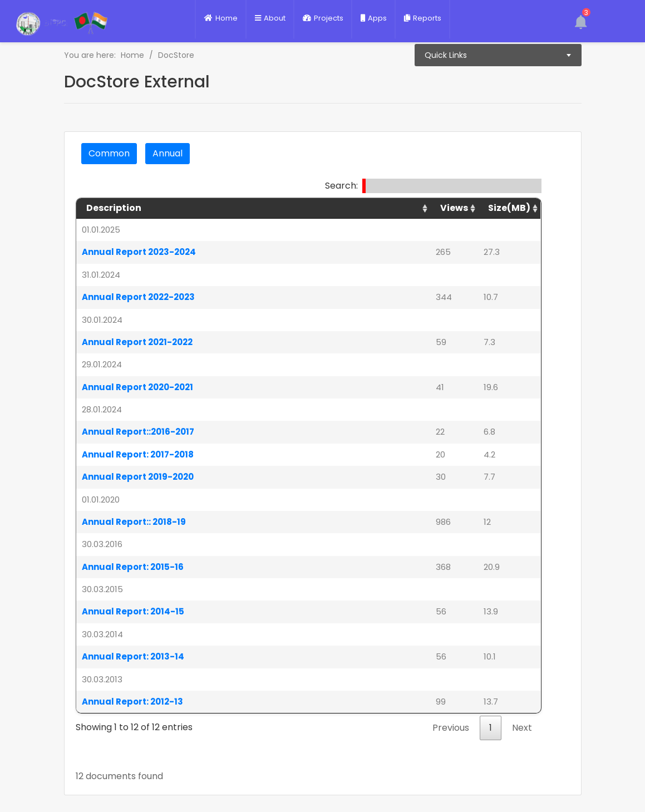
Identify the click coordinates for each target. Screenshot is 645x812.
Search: (433, 186)
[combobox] (498, 55)
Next (522, 728)
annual (168, 153)
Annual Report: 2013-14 (133, 656)
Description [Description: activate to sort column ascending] (114, 208)
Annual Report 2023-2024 (139, 252)
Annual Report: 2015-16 (133, 567)
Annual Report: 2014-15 (133, 611)
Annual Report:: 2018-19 (134, 522)
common (109, 153)
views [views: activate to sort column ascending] (454, 208)
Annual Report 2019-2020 (138, 477)
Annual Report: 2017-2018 (138, 454)
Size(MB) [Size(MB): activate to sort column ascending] (509, 208)
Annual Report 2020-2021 (137, 387)
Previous (451, 728)
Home (132, 55)
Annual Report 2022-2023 (138, 297)
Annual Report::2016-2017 (138, 432)
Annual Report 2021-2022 (137, 342)
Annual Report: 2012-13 (132, 702)
